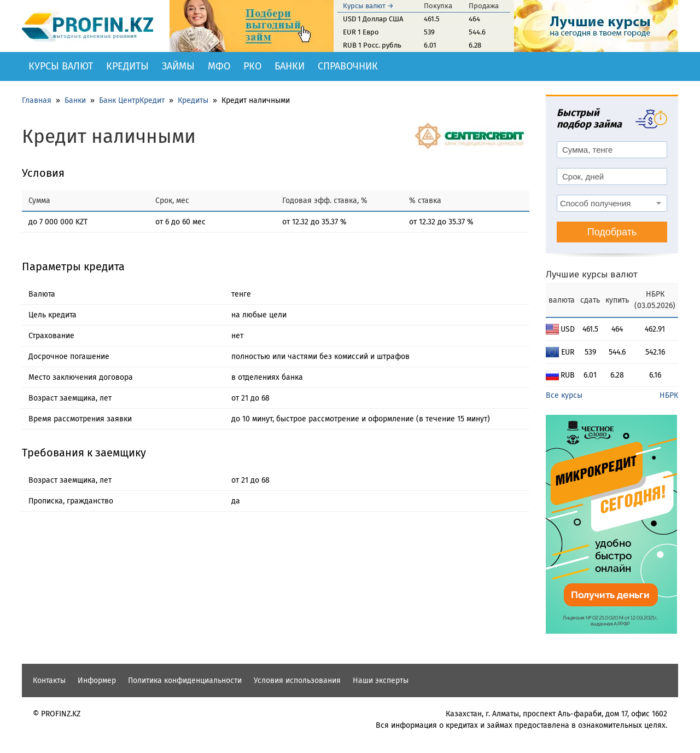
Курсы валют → (368, 6)
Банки (290, 66)
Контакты (49, 680)
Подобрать (612, 232)
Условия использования (297, 680)
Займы (178, 66)
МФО (219, 66)
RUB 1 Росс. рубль (372, 45)
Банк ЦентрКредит (132, 100)
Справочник (348, 66)
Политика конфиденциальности (185, 680)
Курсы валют (61, 66)
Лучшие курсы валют (592, 274)
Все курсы (564, 395)
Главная (37, 100)
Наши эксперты (381, 680)
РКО (252, 66)
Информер (97, 680)
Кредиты (127, 66)
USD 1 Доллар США (373, 19)
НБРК (669, 395)
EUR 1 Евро (361, 32)
